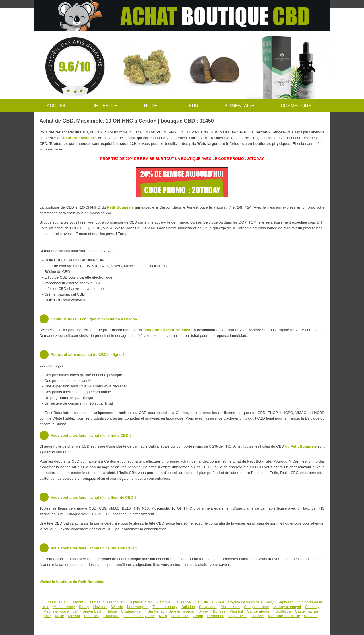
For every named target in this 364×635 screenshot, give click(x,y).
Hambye (164, 602)
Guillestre (283, 611)
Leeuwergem (138, 607)
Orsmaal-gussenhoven (106, 602)
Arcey (204, 611)
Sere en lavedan (182, 611)
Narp (163, 616)
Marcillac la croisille (284, 616)
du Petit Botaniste (73, 138)
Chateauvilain (132, 611)
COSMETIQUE (296, 106)
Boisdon (188, 607)
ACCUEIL (57, 106)
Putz (47, 616)
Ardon (198, 616)
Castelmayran (306, 611)
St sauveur (208, 607)
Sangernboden (259, 611)
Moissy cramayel (287, 607)
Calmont (76, 602)
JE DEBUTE (105, 106)
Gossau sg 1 (55, 602)
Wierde (117, 607)
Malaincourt (230, 607)
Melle (60, 616)
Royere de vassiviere (245, 602)
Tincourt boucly (165, 607)
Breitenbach (92, 611)
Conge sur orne (257, 607)
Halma (112, 611)
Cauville (201, 602)
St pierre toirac (141, 602)
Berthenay (156, 611)
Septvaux (285, 602)
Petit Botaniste (120, 207)
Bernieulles (180, 616)
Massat (74, 616)
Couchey (312, 607)
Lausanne (183, 602)
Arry (270, 602)
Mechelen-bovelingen (61, 611)
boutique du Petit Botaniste (168, 330)
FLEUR (191, 106)
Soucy (84, 607)
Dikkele (218, 602)
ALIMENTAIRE (239, 106)
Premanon (216, 616)
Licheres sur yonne (139, 616)
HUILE (151, 106)
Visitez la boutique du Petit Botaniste (72, 582)
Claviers (311, 616)
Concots (257, 616)
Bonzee (219, 611)
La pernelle (237, 616)
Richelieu (92, 616)
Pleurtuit (236, 611)
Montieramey (64, 607)
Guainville (111, 616)
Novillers (100, 607)
